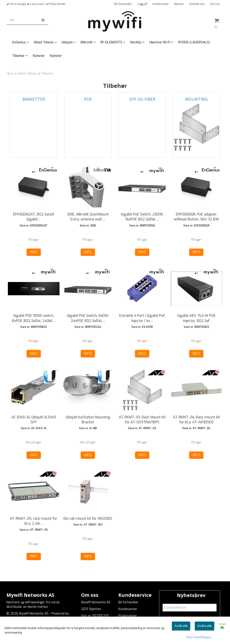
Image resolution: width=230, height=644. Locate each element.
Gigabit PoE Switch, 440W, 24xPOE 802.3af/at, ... (88, 318)
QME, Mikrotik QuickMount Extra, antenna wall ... (88, 217)
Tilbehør (47, 74)
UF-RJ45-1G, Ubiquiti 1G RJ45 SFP (34, 420)
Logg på (142, 4)
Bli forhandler (123, 4)
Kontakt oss (197, 4)
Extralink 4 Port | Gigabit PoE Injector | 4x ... (142, 318)
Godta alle (205, 626)
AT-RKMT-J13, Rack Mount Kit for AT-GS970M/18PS (142, 420)
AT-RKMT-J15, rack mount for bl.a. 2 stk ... (34, 521)
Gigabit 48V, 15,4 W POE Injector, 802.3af (196, 318)
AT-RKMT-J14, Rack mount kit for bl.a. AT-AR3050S (196, 420)
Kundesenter (161, 4)
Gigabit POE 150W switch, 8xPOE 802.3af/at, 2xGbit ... (34, 318)
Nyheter (179, 4)
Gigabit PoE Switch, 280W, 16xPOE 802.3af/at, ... (142, 217)
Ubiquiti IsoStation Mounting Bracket (88, 420)
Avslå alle (181, 626)
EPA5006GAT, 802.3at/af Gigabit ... (34, 217)
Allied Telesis (28, 74)
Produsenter (128, 616)
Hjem (10, 74)
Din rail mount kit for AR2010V (88, 519)
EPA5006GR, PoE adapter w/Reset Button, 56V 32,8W (196, 217)
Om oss (215, 4)
